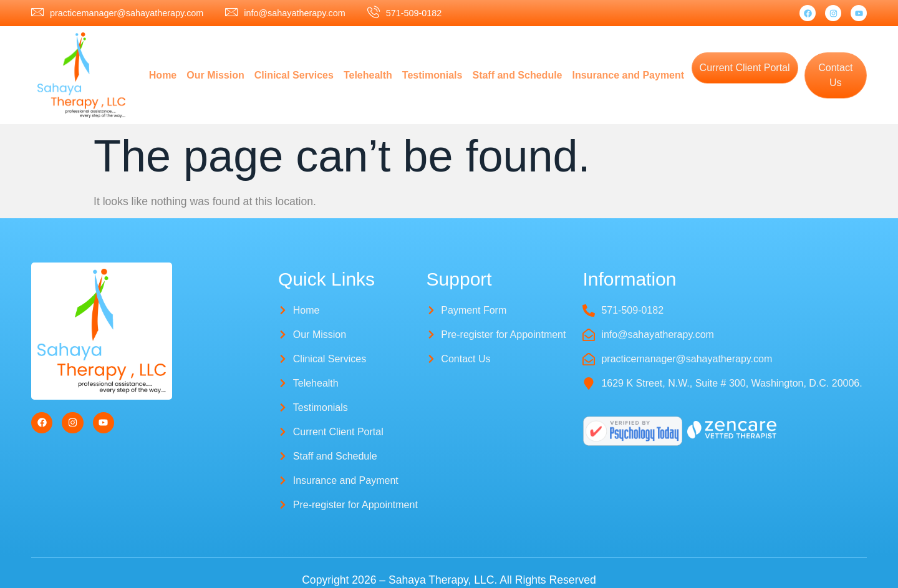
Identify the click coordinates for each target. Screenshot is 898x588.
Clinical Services (294, 75)
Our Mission (215, 75)
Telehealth (368, 75)
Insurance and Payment (629, 75)
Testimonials (432, 75)
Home (163, 75)
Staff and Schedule (517, 75)
